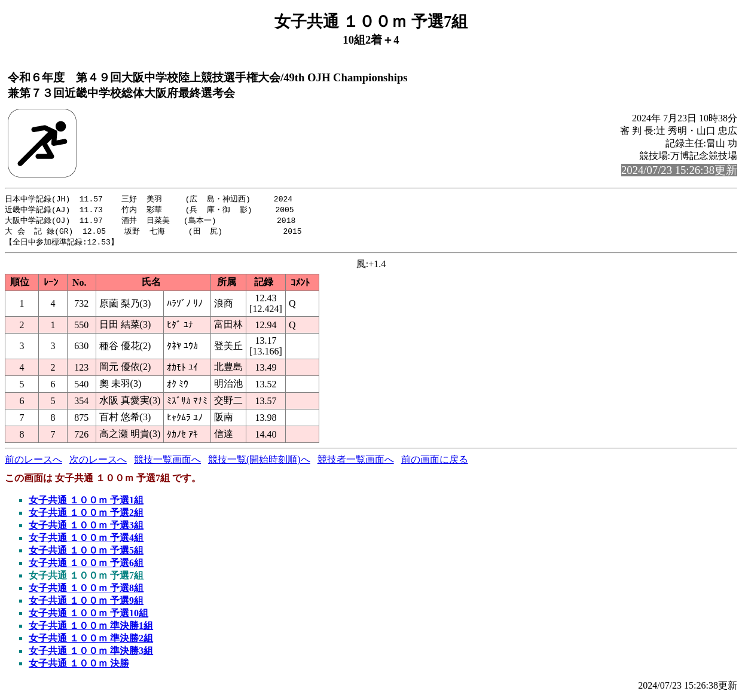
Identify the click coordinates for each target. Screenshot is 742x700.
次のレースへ (98, 462)
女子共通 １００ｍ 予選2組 (86, 516)
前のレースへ (33, 462)
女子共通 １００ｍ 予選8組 (86, 591)
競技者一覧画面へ (356, 462)
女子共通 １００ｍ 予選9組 (86, 603)
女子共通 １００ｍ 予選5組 (86, 553)
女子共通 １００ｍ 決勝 (79, 666)
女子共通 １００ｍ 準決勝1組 (91, 629)
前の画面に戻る (435, 462)
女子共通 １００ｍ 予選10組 (88, 616)
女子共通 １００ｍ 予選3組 (86, 528)
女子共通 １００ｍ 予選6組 (86, 566)
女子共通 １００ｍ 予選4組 (86, 541)
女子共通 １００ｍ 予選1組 (86, 503)
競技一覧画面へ (167, 462)
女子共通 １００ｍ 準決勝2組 (91, 641)
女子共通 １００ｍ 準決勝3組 (91, 654)
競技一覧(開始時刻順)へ (259, 462)
